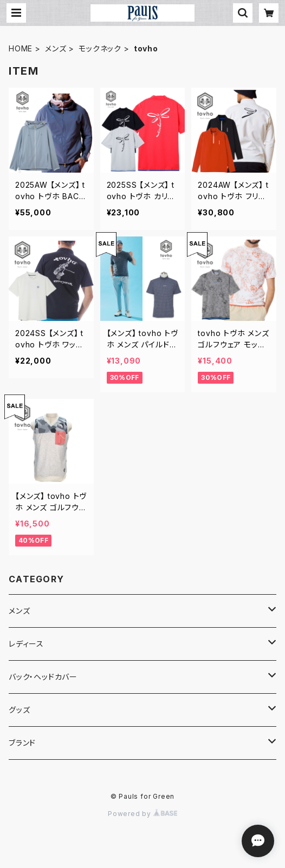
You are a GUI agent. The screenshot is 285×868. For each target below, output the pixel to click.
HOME (21, 48)
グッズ (19, 710)
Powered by (142, 814)
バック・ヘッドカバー (43, 677)
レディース (26, 644)
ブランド (22, 743)
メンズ (56, 48)
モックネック (100, 48)
